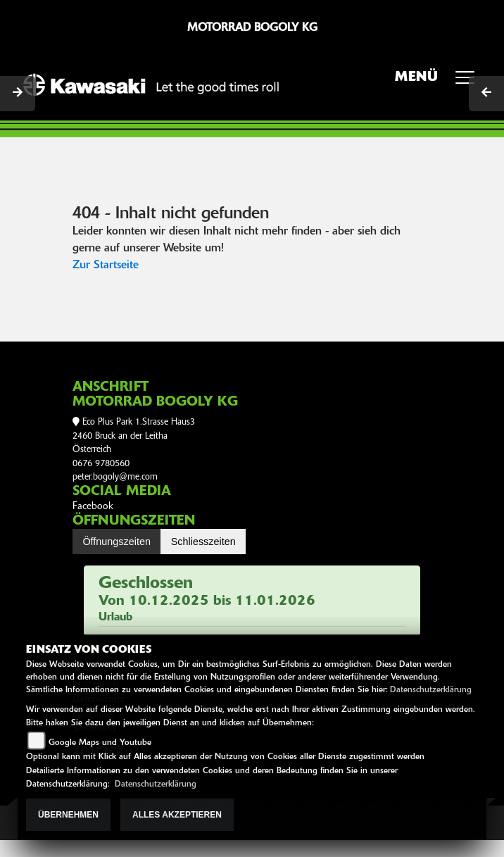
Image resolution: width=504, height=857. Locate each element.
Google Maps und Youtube (100, 743)
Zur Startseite (106, 265)
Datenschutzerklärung (431, 690)
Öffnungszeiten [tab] (116, 542)
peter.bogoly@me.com (115, 477)
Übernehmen (68, 815)
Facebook (93, 507)
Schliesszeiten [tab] (203, 542)
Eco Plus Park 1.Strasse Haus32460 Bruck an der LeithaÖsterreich (134, 436)
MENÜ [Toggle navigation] (440, 82)
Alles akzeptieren (177, 815)
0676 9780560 (101, 464)
